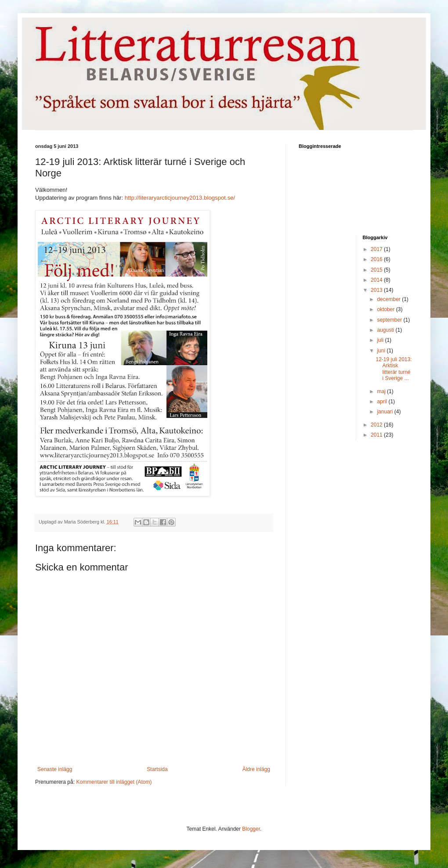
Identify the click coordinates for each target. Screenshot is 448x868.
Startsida (157, 769)
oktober (386, 309)
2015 (377, 270)
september (390, 320)
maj (382, 391)
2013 (377, 290)
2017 (377, 249)
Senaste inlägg (55, 769)
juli (381, 340)
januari (385, 412)
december (389, 299)
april (383, 402)
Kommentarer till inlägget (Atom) (114, 782)
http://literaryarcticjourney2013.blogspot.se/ (180, 198)
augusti (386, 330)
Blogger (251, 829)
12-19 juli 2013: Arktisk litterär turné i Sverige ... (394, 369)
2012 (377, 425)
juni (382, 351)
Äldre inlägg (256, 769)
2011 (377, 435)
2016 (377, 259)
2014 (377, 280)
